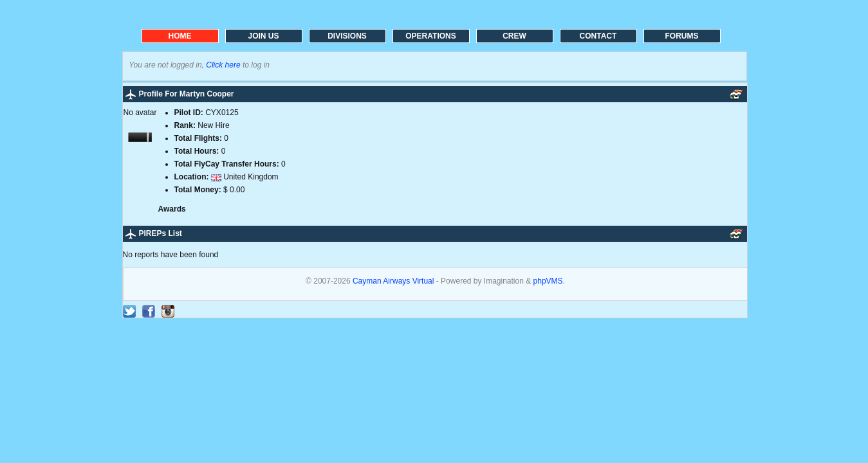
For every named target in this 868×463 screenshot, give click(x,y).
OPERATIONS (430, 36)
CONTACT (598, 36)
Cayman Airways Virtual (394, 281)
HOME (180, 36)
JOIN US (263, 36)
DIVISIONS (347, 36)
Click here (223, 65)
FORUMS (682, 36)
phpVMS (548, 281)
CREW (514, 36)
